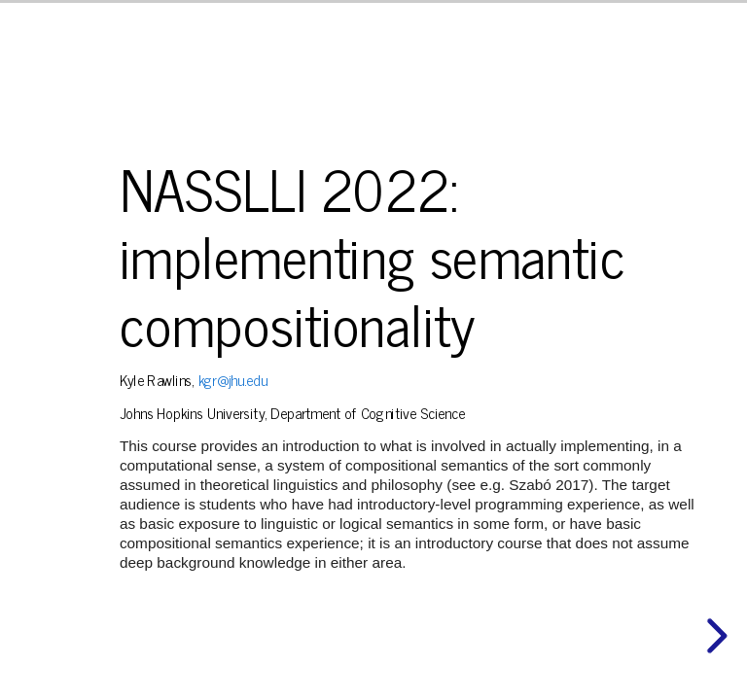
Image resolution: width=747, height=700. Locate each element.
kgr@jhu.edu (233, 380)
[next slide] (714, 636)
